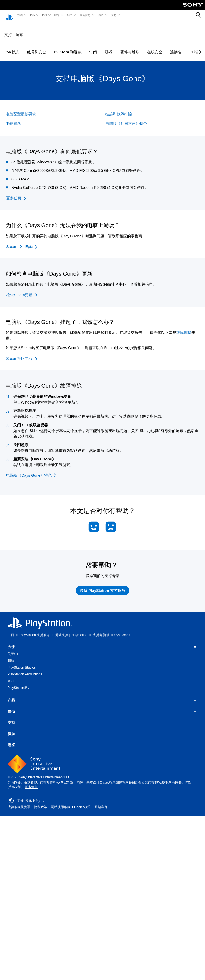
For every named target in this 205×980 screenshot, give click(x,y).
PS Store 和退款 (68, 47)
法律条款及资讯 (19, 802)
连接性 (176, 47)
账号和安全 (37, 47)
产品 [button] (102, 695)
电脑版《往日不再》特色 (126, 118)
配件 (69, 15)
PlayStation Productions (25, 669)
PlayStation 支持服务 (35, 630)
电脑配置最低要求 (21, 109)
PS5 (32, 15)
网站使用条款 (61, 802)
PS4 (44, 15)
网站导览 (101, 802)
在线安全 (155, 47)
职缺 (11, 656)
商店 (101, 15)
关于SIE (13, 649)
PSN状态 (12, 47)
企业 (11, 676)
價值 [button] (102, 707)
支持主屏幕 (14, 30)
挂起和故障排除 (119, 109)
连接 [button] (102, 740)
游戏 (20, 15)
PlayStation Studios (22, 662)
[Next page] (199, 47)
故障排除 (184, 327)
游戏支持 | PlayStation (71, 630)
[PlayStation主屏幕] (9, 15)
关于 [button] (102, 642)
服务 (57, 15)
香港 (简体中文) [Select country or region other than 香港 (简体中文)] (27, 796)
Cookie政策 (82, 802)
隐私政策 (41, 802)
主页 (11, 630)
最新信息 (85, 15)
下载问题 (13, 118)
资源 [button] (102, 729)
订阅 (93, 47)
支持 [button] (102, 718)
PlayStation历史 (19, 683)
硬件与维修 (130, 47)
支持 (113, 15)
